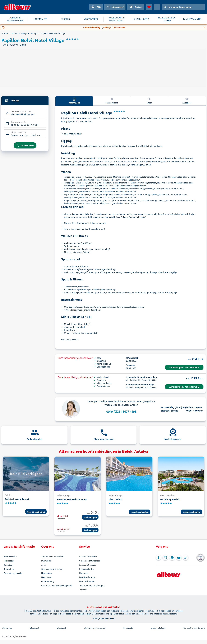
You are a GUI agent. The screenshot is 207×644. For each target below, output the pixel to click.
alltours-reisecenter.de (95, 628)
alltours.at (7, 628)
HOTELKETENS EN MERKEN (167, 19)
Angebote (187, 101)
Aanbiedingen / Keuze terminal (184, 368)
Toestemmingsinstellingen (92, 585)
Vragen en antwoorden (90, 561)
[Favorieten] (149, 7)
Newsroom (46, 577)
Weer (149, 101)
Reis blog (8, 565)
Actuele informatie (88, 556)
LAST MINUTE (40, 19)
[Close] (204, 27)
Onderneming (48, 581)
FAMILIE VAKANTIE (192, 19)
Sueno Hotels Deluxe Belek (72, 499)
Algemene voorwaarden (52, 556)
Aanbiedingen (90, 517)
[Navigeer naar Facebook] (158, 558)
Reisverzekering (87, 569)
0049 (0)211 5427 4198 (121, 411)
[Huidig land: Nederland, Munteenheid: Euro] (157, 7)
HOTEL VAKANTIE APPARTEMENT (116, 19)
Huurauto (84, 573)
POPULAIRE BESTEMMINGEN (15, 19)
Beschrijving (74, 101)
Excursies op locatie (13, 573)
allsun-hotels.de (158, 628)
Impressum (46, 561)
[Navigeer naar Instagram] (165, 558)
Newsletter (47, 573)
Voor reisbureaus (87, 581)
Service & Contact (87, 565)
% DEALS (66, 19)
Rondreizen (9, 569)
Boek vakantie (10, 556)
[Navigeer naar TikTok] (186, 558)
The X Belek (115, 499)
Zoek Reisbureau (87, 577)
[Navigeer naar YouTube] (179, 558)
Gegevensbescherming (52, 569)
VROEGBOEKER (91, 19)
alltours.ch (62, 628)
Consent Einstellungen (194, 628)
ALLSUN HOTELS (141, 19)
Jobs (43, 565)
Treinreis (83, 590)
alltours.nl (34, 628)
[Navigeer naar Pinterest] (172, 558)
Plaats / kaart (112, 101)
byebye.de (128, 628)
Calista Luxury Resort (17, 499)
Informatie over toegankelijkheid (57, 585)
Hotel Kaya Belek (170, 499)
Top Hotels (9, 561)
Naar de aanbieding (36, 512)
